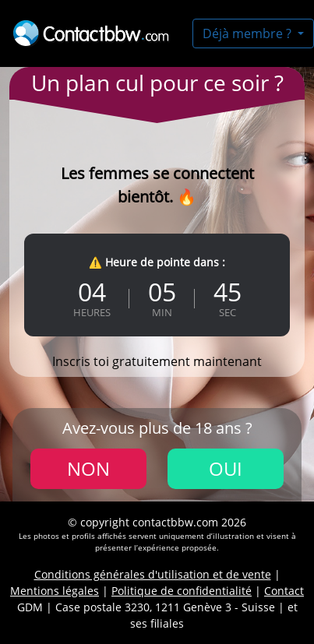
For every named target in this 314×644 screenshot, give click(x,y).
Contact (284, 591)
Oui (226, 468)
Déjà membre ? (249, 33)
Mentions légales (55, 591)
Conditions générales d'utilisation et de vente (153, 574)
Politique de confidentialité (182, 591)
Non (88, 468)
